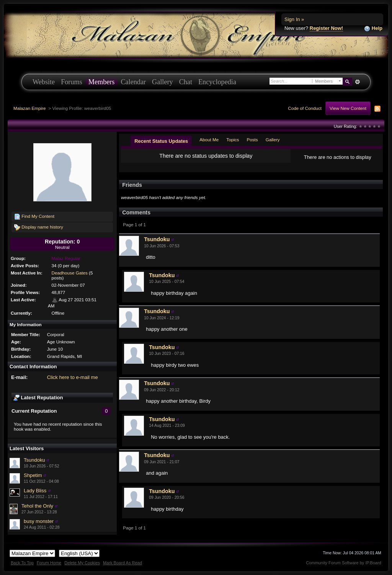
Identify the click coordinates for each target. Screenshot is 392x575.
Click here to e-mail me (73, 377)
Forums (72, 82)
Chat (186, 82)
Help (373, 29)
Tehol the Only (37, 506)
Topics (233, 140)
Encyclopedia (217, 82)
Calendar (133, 82)
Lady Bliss (35, 491)
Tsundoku (34, 460)
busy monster (39, 521)
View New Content (348, 108)
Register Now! (326, 28)
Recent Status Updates (161, 141)
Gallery (163, 82)
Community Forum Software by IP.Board (344, 563)
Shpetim (33, 475)
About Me (209, 140)
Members (102, 82)
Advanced (357, 82)
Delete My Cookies (82, 563)
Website (44, 82)
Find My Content (34, 217)
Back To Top (22, 563)
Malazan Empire (29, 108)
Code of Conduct (305, 108)
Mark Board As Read (122, 563)
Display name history (39, 227)
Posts (252, 140)
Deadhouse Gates (70, 273)
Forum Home (49, 563)
